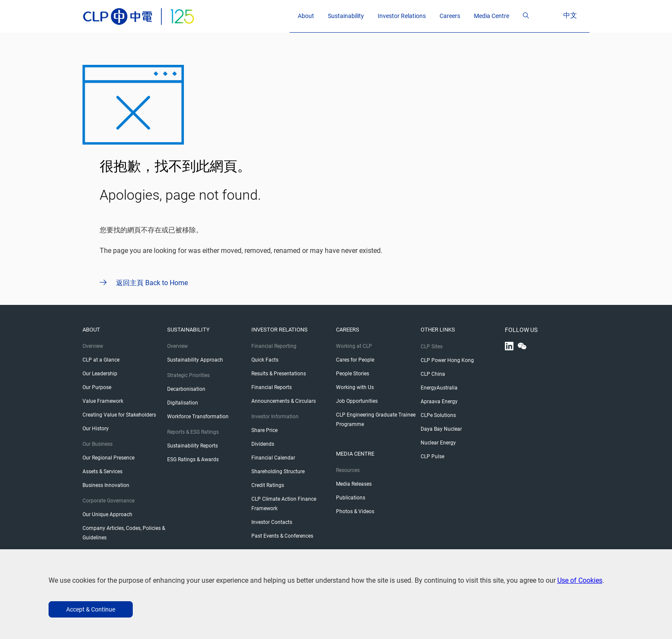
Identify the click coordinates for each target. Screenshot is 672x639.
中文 (578, 15)
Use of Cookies (580, 580)
